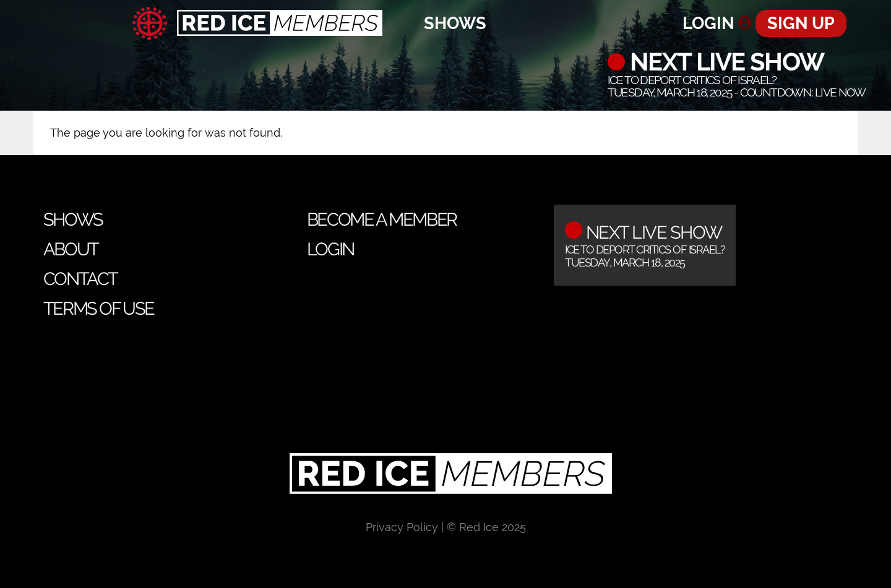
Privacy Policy (402, 527)
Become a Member (382, 219)
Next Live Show (725, 62)
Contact (80, 279)
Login (708, 23)
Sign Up (801, 23)
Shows (455, 23)
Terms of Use (99, 309)
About (71, 249)
